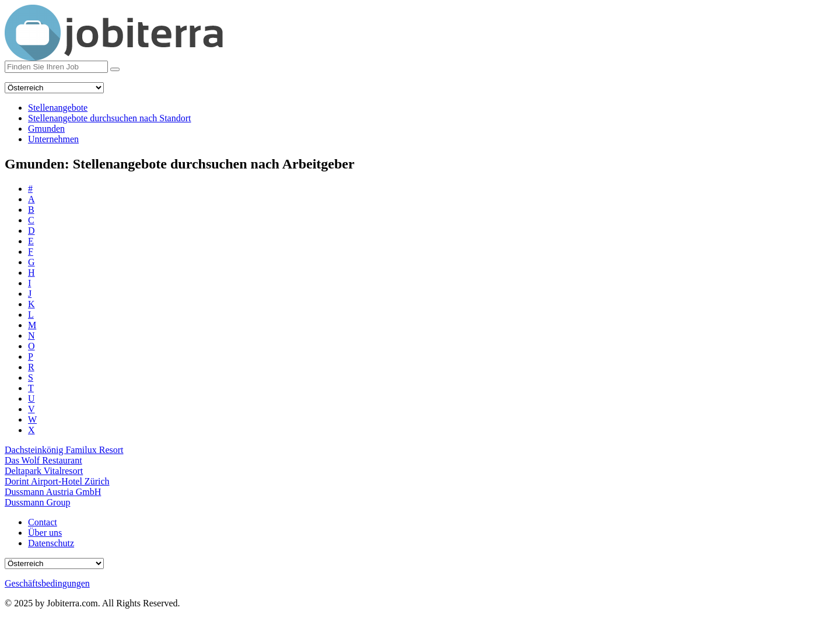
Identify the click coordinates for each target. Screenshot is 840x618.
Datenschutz (51, 543)
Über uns (45, 533)
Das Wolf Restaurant (43, 460)
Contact (43, 522)
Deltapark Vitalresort (44, 471)
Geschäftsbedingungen (47, 583)
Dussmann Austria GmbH (53, 492)
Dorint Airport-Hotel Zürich (57, 481)
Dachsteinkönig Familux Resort (64, 450)
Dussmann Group (37, 502)
